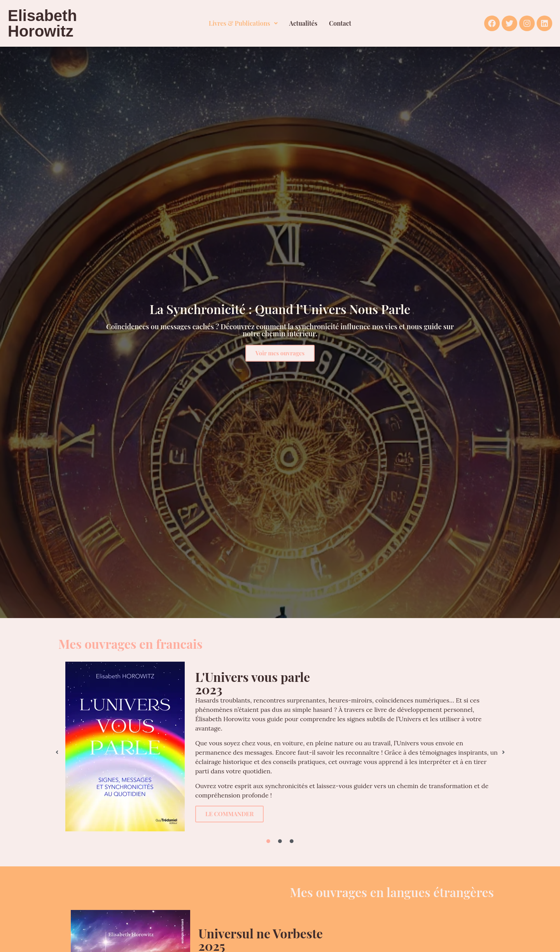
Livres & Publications (243, 23)
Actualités (304, 23)
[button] (243, 23)
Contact (340, 23)
